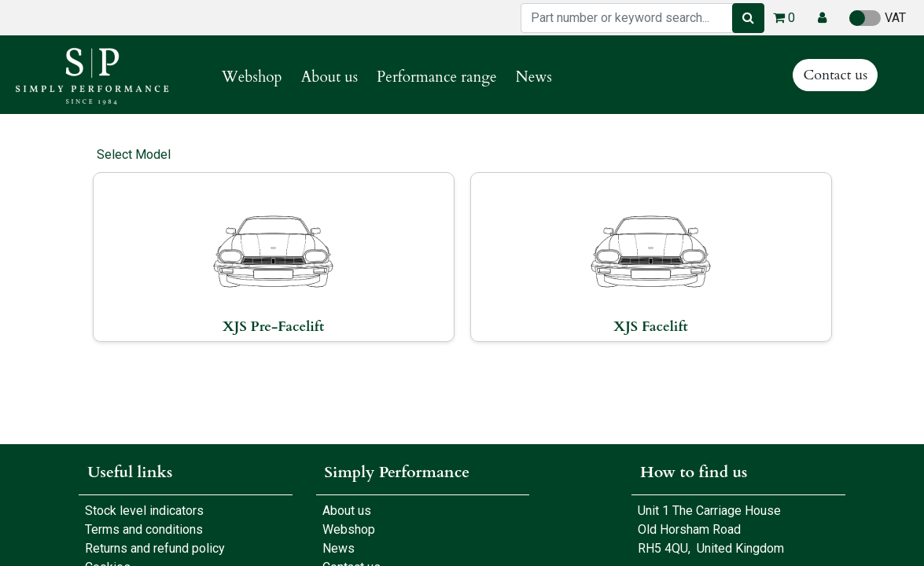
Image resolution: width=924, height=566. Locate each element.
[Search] (748, 18)
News (339, 548)
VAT (878, 18)
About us (344, 511)
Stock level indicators (144, 511)
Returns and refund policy (155, 548)
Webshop (346, 529)
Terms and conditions (144, 529)
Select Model (134, 154)
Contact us (835, 75)
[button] (822, 18)
